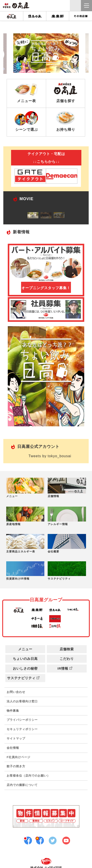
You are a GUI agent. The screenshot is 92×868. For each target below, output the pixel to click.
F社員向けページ (19, 757)
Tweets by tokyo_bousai (50, 456)
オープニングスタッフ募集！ (46, 288)
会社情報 (13, 748)
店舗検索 (67, 649)
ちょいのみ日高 (25, 659)
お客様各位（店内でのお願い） (28, 776)
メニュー (25, 649)
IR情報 (67, 668)
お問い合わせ (16, 692)
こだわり (67, 659)
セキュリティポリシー (22, 729)
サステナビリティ (25, 678)
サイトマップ (16, 738)
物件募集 (13, 711)
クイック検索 (75, 6)
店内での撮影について (22, 785)
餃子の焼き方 (16, 766)
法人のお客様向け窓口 (22, 701)
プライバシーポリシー (22, 720)
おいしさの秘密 (25, 668)
